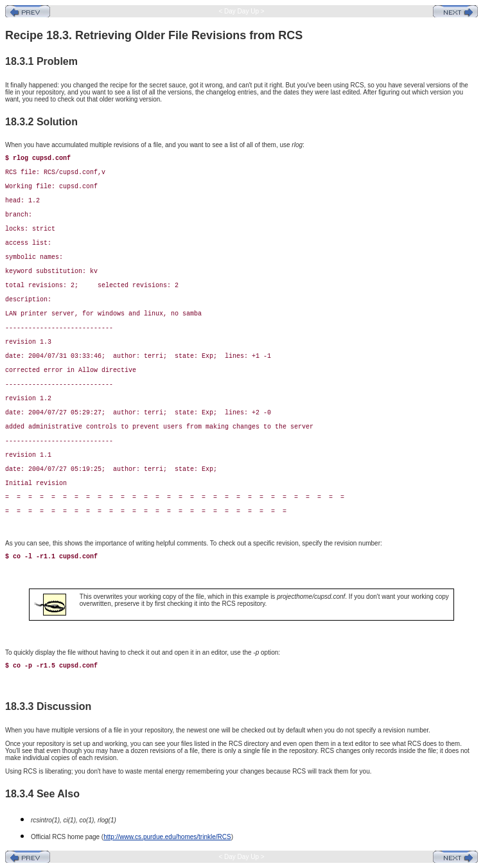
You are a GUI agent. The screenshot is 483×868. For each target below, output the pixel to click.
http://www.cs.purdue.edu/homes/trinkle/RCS (167, 837)
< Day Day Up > (242, 11)
